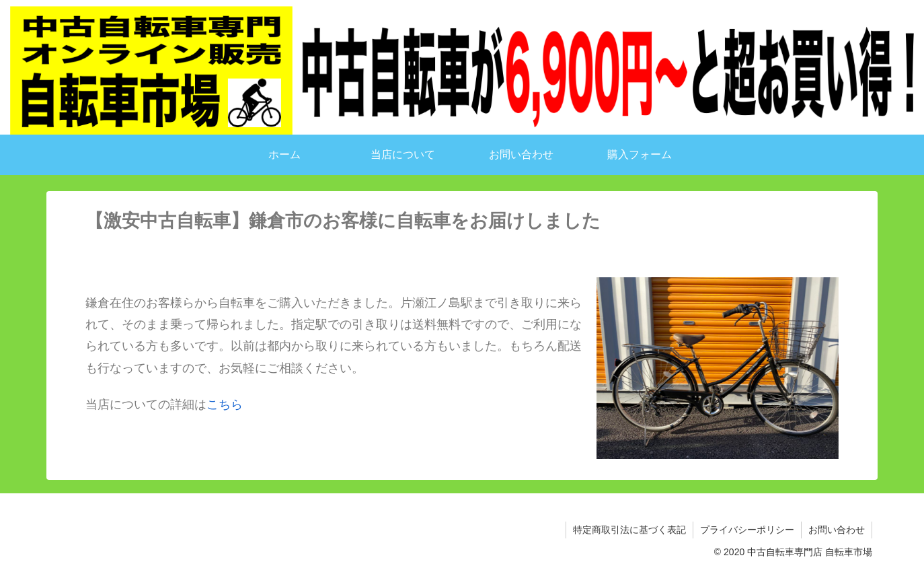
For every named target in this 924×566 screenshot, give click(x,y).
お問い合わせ (837, 530)
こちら (225, 404)
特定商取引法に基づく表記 (629, 530)
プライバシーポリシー (747, 530)
